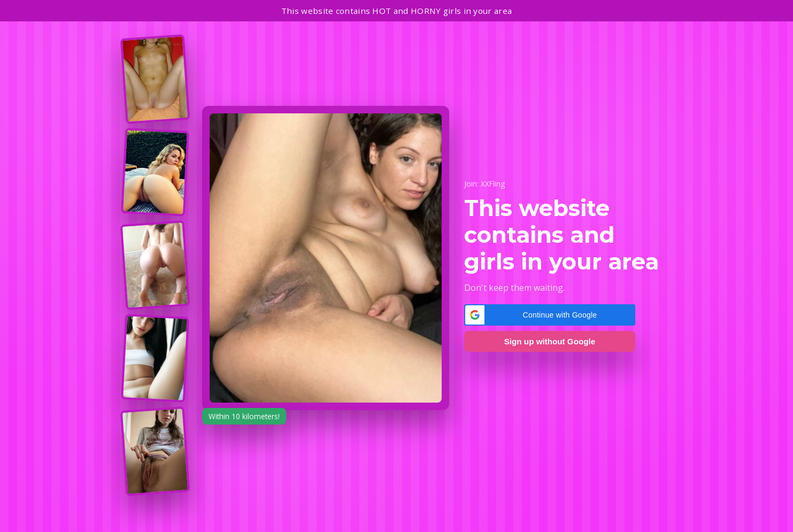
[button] (550, 315)
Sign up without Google (550, 341)
